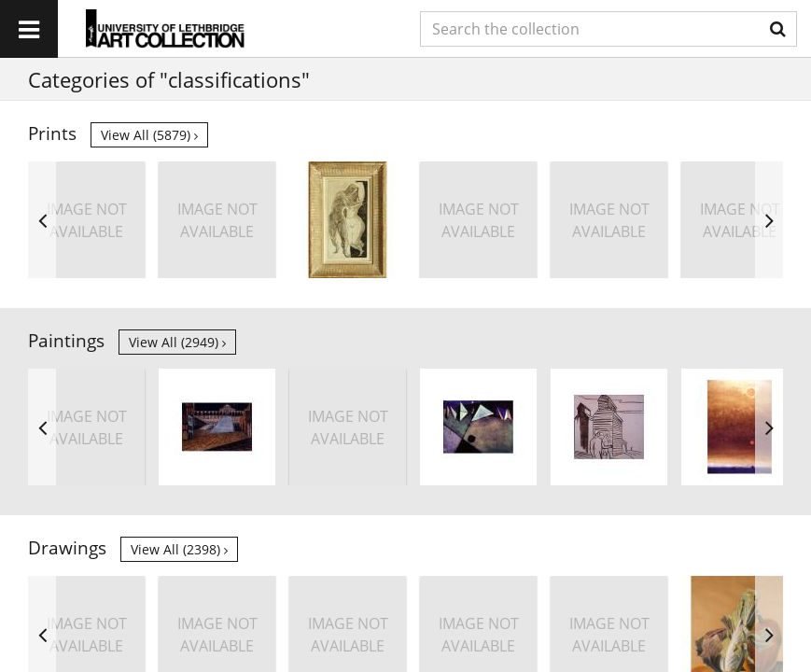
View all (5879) (149, 135)
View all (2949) (177, 342)
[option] (86, 220)
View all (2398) (179, 549)
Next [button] (769, 220)
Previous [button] (42, 220)
